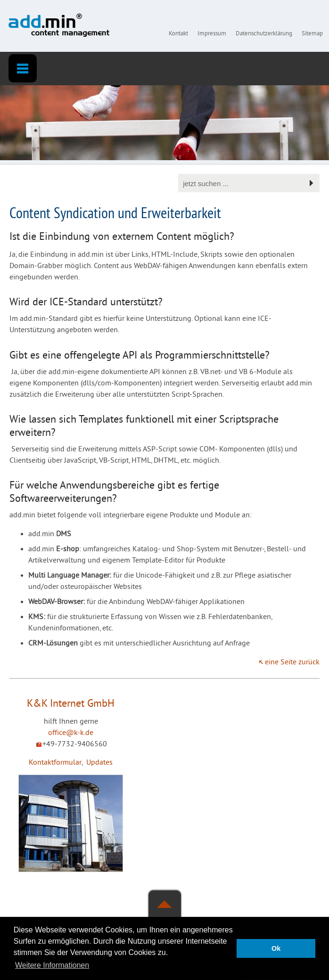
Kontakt (178, 34)
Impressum (212, 34)
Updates (99, 763)
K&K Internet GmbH (71, 704)
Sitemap (312, 34)
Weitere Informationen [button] (52, 965)
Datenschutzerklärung (264, 34)
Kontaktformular (55, 763)
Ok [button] (276, 948)
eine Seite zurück (292, 662)
